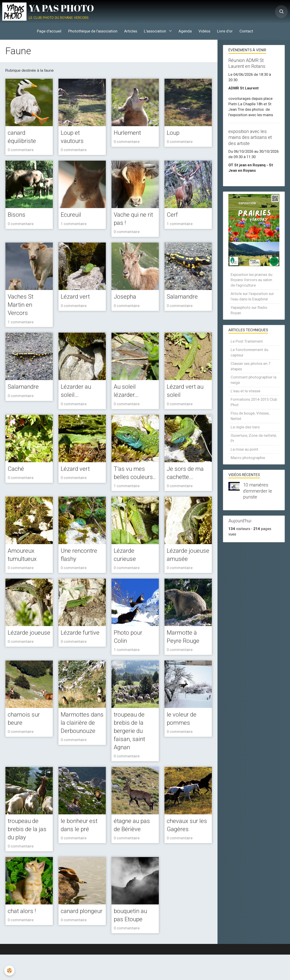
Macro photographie (248, 458)
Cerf (173, 215)
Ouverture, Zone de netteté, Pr (254, 438)
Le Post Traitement (247, 341)
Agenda (185, 31)
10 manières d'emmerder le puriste (258, 491)
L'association (155, 31)
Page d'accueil (49, 31)
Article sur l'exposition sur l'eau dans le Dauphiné (252, 296)
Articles (131, 31)
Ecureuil (72, 215)
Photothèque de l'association (93, 31)
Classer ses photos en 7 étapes (250, 366)
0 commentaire (21, 150)
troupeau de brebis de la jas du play (29, 853)
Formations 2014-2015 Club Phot (254, 402)
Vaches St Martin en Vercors (22, 306)
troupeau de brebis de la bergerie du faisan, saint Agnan (131, 753)
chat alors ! (23, 936)
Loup (174, 133)
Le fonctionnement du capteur (249, 352)
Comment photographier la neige (254, 380)
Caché (17, 472)
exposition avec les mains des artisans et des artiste (250, 137)
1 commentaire (74, 225)
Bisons (17, 215)
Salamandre (184, 298)
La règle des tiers (245, 427)
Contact (246, 31)
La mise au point (244, 449)
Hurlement (129, 133)
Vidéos (204, 31)
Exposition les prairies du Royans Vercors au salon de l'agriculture (251, 280)
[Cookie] (10, 971)
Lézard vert (77, 298)
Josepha (126, 298)
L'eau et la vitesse (245, 391)
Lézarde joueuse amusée (178, 571)
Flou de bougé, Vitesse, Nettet (250, 416)
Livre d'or (225, 31)
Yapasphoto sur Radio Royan (249, 310)
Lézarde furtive (82, 654)
